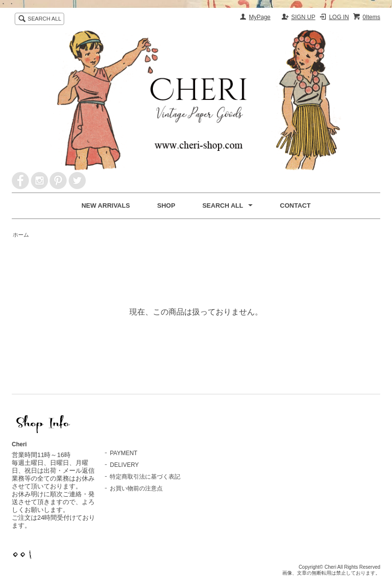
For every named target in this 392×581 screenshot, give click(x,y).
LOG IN (339, 17)
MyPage (260, 17)
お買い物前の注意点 (136, 488)
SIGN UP (303, 17)
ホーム (21, 235)
